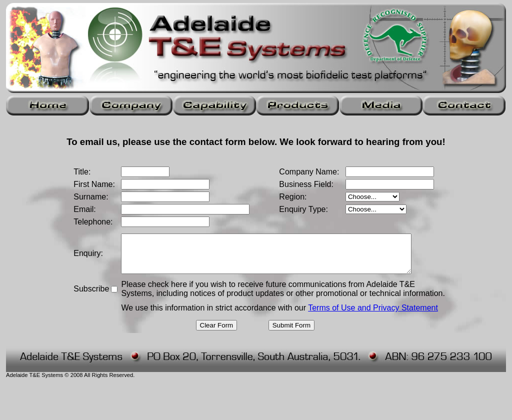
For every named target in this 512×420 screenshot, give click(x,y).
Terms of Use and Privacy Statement (370, 308)
